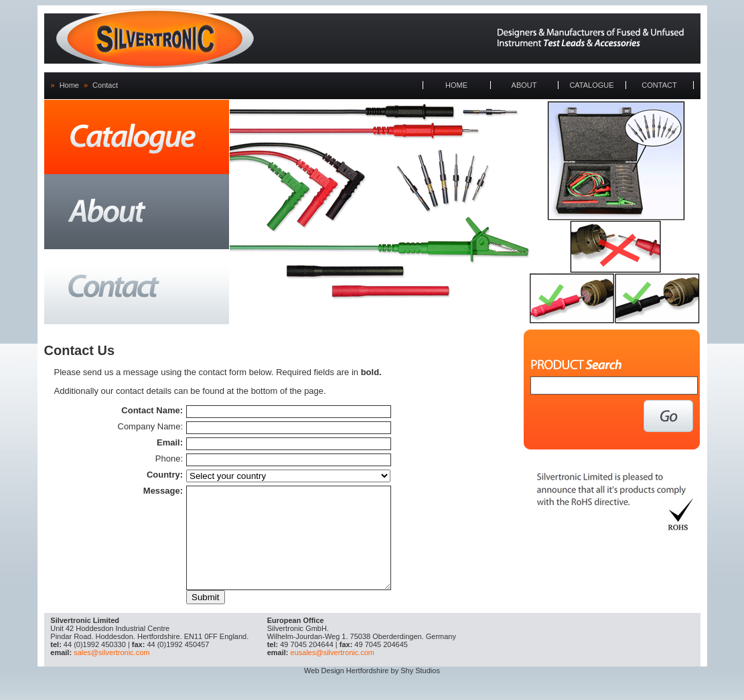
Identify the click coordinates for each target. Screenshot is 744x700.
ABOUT (524, 85)
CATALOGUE (591, 85)
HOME (456, 85)
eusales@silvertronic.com (333, 673)
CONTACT (659, 85)
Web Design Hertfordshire (346, 691)
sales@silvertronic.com (111, 673)
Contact (105, 85)
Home (69, 85)
